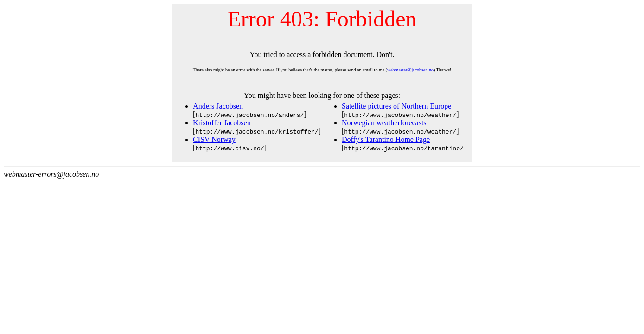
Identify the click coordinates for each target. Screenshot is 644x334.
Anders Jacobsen (218, 106)
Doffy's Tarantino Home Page (386, 139)
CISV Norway (214, 139)
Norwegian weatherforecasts (384, 123)
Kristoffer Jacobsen (222, 123)
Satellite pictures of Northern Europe (396, 106)
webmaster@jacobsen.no (410, 70)
